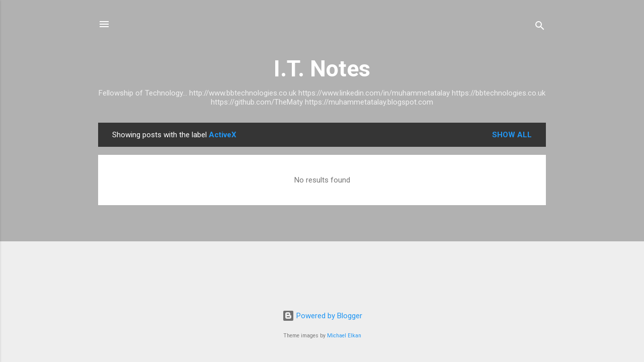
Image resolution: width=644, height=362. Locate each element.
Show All (512, 135)
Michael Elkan (344, 336)
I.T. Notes (322, 69)
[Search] (540, 27)
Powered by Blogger (322, 316)
